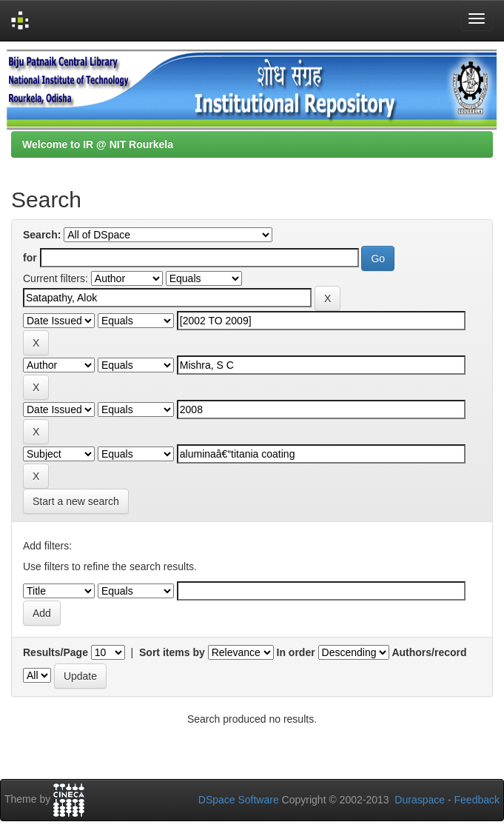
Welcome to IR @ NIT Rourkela (98, 144)
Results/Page (56, 652)
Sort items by (172, 652)
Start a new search (76, 501)
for (30, 258)
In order (296, 652)
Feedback (477, 800)
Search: (42, 235)
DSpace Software (239, 800)
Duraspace (420, 800)
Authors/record (429, 652)
